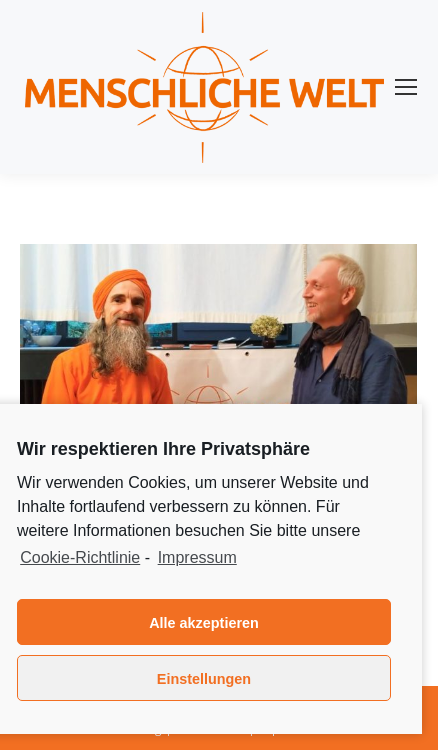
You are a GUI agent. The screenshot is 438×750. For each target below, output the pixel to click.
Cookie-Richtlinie (80, 557)
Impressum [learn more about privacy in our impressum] (197, 557)
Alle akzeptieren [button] (204, 623)
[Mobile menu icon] (406, 87)
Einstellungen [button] (204, 679)
